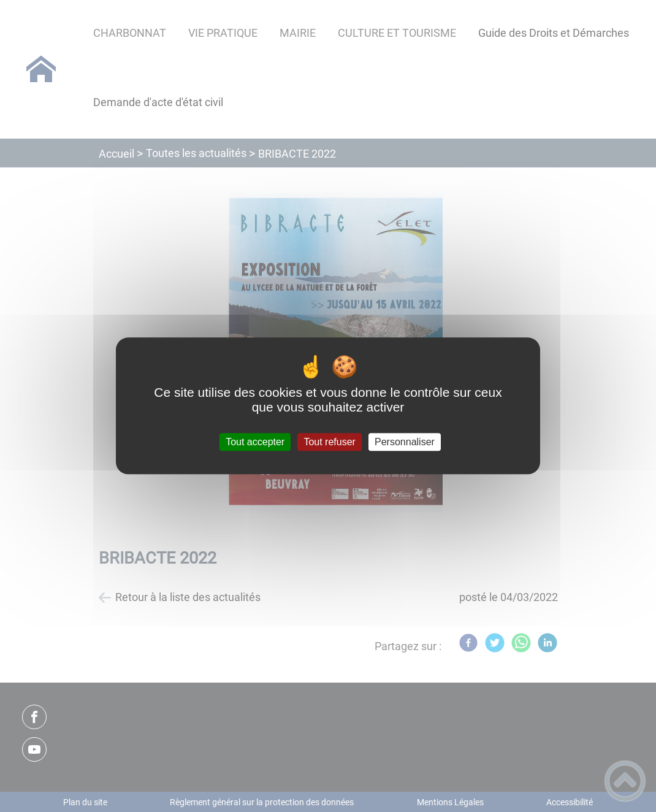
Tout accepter (255, 442)
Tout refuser (329, 442)
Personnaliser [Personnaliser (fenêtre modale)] (405, 442)
